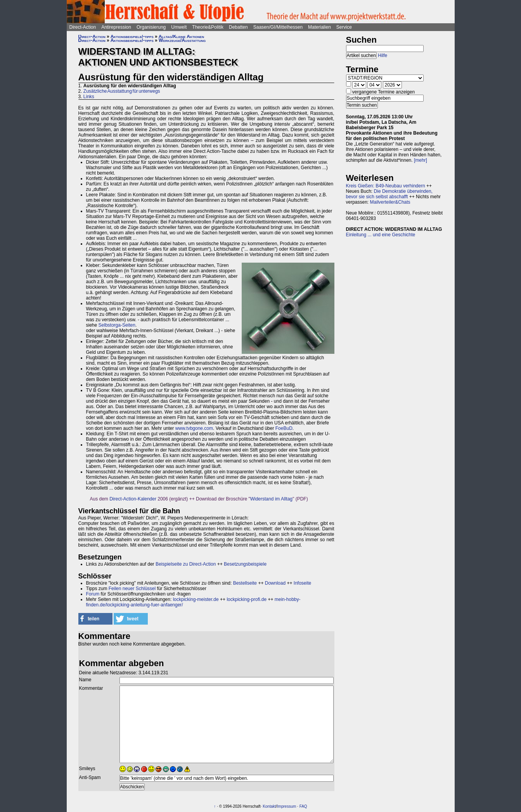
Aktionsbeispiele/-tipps (132, 36)
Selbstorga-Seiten (117, 325)
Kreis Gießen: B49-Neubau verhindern (386, 186)
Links (89, 97)
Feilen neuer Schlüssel (132, 589)
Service (344, 27)
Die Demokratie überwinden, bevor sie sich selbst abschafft (389, 194)
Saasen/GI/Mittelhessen (278, 27)
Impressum (286, 806)
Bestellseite (245, 583)
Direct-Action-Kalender (133, 499)
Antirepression (116, 27)
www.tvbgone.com (194, 428)
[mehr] (421, 160)
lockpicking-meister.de (196, 599)
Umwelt (179, 27)
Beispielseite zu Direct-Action (186, 564)
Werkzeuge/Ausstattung (182, 40)
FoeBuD (284, 428)
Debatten (238, 27)
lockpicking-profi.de (247, 599)
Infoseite (302, 583)
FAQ (303, 806)
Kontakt (269, 806)
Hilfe (383, 55)
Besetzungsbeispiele (245, 564)
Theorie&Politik (208, 27)
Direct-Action (83, 27)
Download (275, 583)
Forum (93, 594)
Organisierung (151, 27)
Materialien (319, 27)
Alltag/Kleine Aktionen (181, 36)
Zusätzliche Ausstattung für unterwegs (122, 91)
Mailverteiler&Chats (390, 202)
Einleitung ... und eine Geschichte (381, 235)
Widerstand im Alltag (271, 499)
